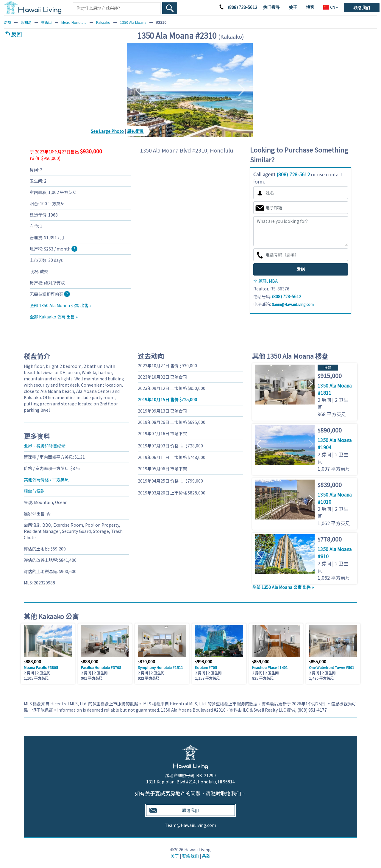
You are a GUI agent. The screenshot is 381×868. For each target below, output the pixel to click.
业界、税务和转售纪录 (45, 446)
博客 (310, 7)
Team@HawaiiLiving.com (190, 825)
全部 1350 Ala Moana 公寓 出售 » (61, 305)
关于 (293, 7)
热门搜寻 (271, 7)
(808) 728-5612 (242, 7)
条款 (206, 856)
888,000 (32, 662)
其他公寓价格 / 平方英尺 (46, 480)
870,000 (146, 662)
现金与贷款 (34, 491)
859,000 (261, 662)
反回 (16, 34)
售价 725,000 (167, 399)
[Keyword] (117, 8)
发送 (301, 269)
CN (330, 7)
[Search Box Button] (170, 8)
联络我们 (362, 7)
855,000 (318, 662)
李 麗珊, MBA (266, 281)
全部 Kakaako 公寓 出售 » (54, 317)
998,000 (204, 662)
